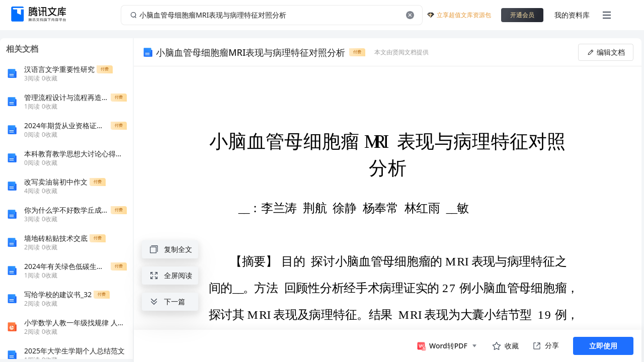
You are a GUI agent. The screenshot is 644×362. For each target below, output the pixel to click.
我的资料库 (572, 15)
